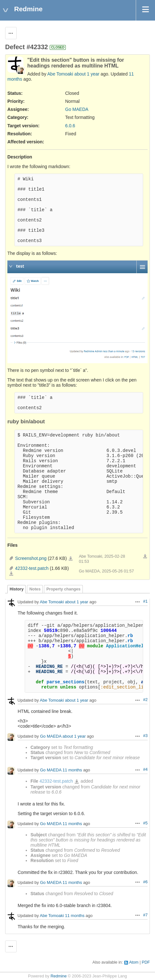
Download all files (145, 556)
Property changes (63, 589)
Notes (35, 589)
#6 (145, 882)
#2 (145, 700)
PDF (146, 962)
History (17, 589)
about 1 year (87, 74)
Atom (134, 962)
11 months (72, 770)
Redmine (58, 976)
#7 (145, 915)
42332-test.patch (32, 568)
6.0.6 (70, 126)
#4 (145, 769)
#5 (145, 823)
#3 (145, 736)
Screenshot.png (31, 558)
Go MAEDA (77, 109)
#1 (145, 601)
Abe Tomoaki (60, 74)
